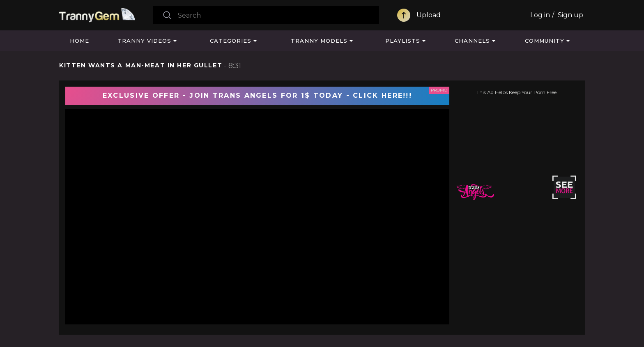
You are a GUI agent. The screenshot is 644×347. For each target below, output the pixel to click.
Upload (429, 15)
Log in (540, 15)
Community (545, 41)
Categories (231, 41)
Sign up (570, 15)
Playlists (403, 41)
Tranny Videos (144, 41)
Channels (472, 41)
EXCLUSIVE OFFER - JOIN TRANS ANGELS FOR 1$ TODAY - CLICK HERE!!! (257, 95)
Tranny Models (319, 41)
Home (79, 41)
